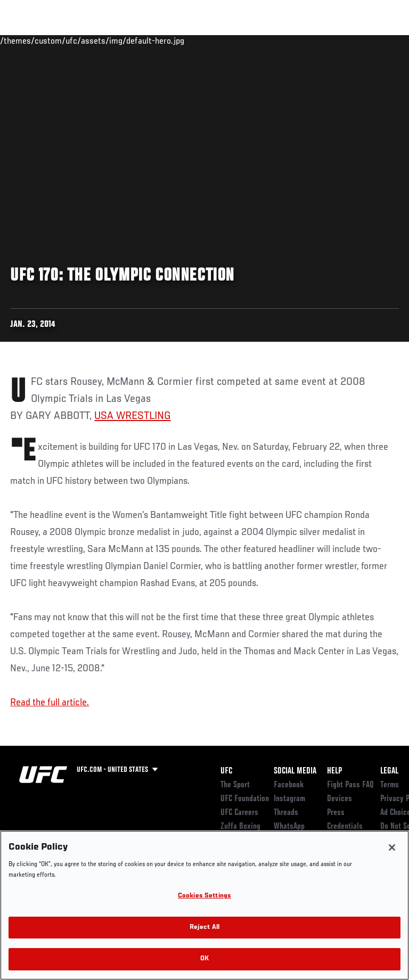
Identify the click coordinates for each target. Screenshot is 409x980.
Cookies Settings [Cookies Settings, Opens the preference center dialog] (204, 896)
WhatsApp (289, 827)
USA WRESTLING (132, 416)
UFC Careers (239, 813)
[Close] (392, 847)
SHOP (345, 40)
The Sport (235, 785)
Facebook (289, 785)
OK (204, 959)
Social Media (295, 771)
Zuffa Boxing (295, 45)
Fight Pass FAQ (350, 785)
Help (334, 771)
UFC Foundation (245, 799)
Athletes (122, 40)
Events (29, 40)
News (163, 40)
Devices (340, 799)
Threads (286, 813)
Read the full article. (50, 703)
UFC (226, 771)
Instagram (289, 799)
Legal (389, 771)
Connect (210, 40)
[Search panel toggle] (374, 40)
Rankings (74, 40)
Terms (390, 785)
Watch (252, 40)
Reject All (204, 928)
